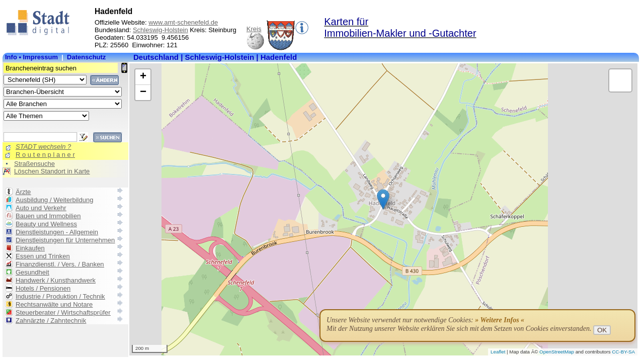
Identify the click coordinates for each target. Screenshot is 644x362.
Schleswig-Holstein (160, 30)
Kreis (254, 29)
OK (602, 330)
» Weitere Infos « (500, 320)
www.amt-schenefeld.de (183, 22)
